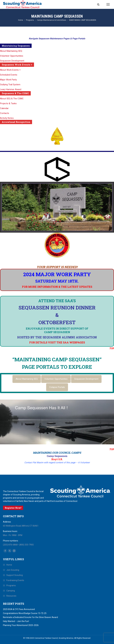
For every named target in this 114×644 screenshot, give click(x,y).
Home (9, 565)
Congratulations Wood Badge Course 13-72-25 (25, 613)
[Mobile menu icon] (108, 4)
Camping (11, 591)
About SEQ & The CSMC (12, 99)
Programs (11, 585)
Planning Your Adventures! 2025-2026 (21, 625)
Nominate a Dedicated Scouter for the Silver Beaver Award (30, 617)
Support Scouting (15, 575)
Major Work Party (8, 80)
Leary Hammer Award (11, 89)
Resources (11, 596)
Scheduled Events (9, 75)
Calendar (4, 108)
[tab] (27, 379)
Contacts (5, 113)
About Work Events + (10, 70)
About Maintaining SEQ (11, 51)
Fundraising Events (15, 580)
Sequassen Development (12, 61)
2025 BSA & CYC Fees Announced (19, 609)
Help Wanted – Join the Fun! (16, 621)
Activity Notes (7, 118)
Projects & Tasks (8, 103)
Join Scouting (13, 570)
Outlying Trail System (10, 85)
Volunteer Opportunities (12, 56)
